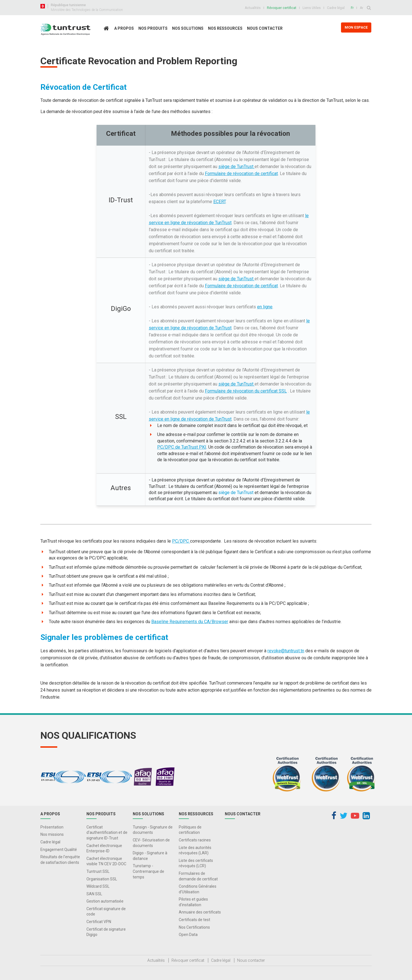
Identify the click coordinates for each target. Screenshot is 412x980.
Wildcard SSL (98, 886)
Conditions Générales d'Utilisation (198, 889)
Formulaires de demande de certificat (198, 876)
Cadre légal (336, 8)
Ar (361, 8)
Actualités (253, 8)
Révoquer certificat (282, 8)
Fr (352, 8)
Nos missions (52, 834)
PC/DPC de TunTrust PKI (182, 447)
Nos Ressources (225, 28)
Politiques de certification (190, 830)
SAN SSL (94, 894)
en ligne (265, 307)
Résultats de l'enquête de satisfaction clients (60, 860)
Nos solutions (188, 28)
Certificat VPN (99, 922)
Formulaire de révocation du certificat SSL (246, 391)
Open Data (188, 935)
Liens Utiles (312, 8)
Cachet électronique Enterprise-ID (104, 848)
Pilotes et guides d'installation (193, 902)
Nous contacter (265, 28)
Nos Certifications (194, 927)
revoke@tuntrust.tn (286, 651)
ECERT (219, 202)
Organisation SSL (102, 879)
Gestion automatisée (105, 901)
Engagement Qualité (59, 850)
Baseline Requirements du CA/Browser (190, 622)
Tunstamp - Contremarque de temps (148, 871)
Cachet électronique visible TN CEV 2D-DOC (106, 861)
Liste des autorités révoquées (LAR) (195, 850)
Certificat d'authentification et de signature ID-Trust (107, 833)
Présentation (52, 827)
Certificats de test (194, 920)
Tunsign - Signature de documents (153, 830)
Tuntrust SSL (98, 871)
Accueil (108, 40)
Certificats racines (195, 840)
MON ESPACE (356, 27)
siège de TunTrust (236, 167)
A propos (124, 28)
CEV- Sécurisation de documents (151, 843)
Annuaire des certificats (200, 912)
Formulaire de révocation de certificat (241, 174)
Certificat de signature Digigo (106, 932)
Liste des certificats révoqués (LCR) (196, 863)
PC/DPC (181, 541)
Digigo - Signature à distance (150, 856)
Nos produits (153, 28)
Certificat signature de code (106, 912)
